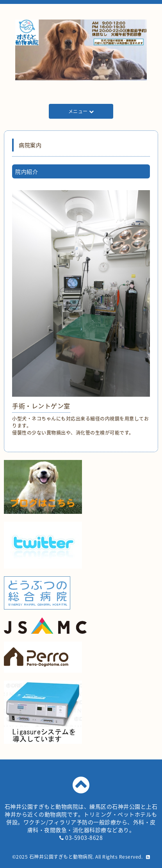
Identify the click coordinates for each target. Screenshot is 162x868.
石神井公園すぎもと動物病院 (61, 857)
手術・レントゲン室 (41, 406)
